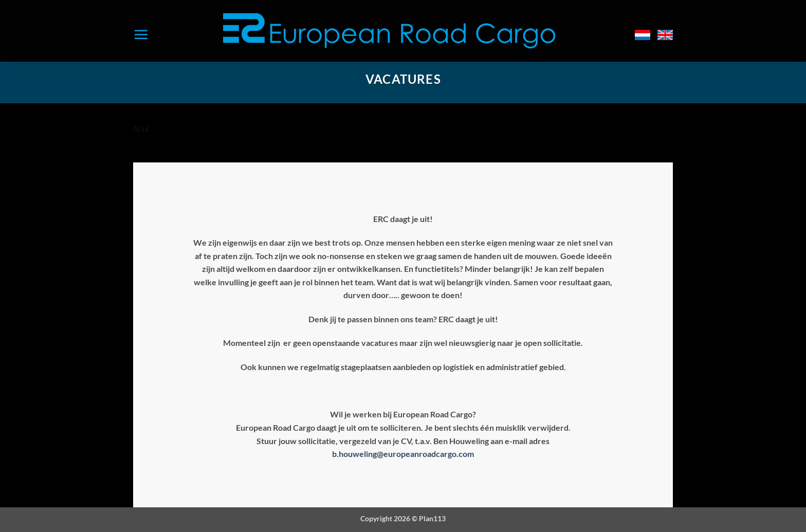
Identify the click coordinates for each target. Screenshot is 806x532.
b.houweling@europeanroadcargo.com (403, 454)
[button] (141, 34)
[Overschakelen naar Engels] (665, 35)
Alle (141, 129)
